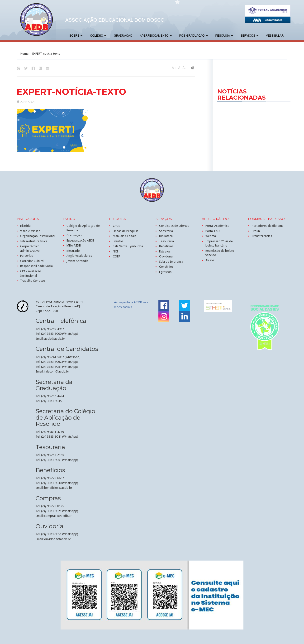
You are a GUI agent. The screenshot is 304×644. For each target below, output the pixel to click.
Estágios (165, 251)
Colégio (98, 36)
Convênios (166, 267)
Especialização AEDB (80, 240)
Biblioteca (166, 236)
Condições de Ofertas (174, 226)
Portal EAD (213, 231)
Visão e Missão (30, 231)
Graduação (123, 36)
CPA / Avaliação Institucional (31, 273)
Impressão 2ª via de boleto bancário (219, 243)
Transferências (262, 236)
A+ (174, 68)
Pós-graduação (194, 36)
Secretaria (166, 231)
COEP (116, 256)
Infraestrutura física (34, 241)
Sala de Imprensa (171, 262)
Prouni (256, 231)
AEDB (37, 19)
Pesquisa (224, 36)
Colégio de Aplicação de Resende (83, 228)
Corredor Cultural (32, 261)
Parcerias (26, 256)
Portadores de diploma (268, 226)
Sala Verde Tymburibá (128, 246)
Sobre (76, 36)
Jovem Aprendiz (77, 261)
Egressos (165, 272)
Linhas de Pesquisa (126, 231)
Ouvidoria (166, 256)
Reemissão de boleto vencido (220, 253)
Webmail (211, 236)
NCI (115, 251)
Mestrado (73, 251)
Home (24, 54)
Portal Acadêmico (217, 226)
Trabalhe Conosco (33, 281)
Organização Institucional (38, 236)
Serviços (249, 36)
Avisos (210, 260)
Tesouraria (166, 241)
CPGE (116, 226)
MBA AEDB (74, 245)
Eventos (118, 241)
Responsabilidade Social (37, 266)
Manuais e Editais (124, 236)
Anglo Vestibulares (79, 256)
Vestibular (275, 36)
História (25, 226)
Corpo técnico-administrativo (30, 248)
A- (184, 68)
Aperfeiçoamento (156, 36)
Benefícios (166, 246)
